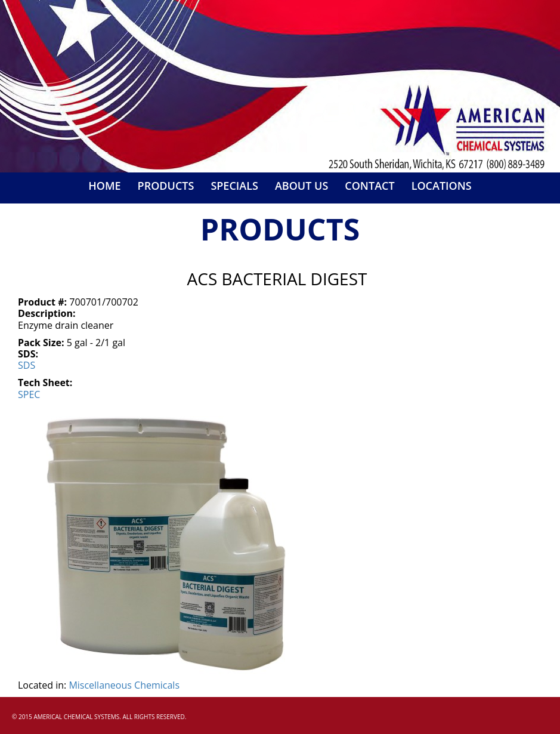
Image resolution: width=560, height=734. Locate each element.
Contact (369, 186)
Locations (442, 186)
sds (27, 365)
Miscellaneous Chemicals (124, 685)
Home (104, 186)
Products (166, 186)
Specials (234, 186)
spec (29, 394)
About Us (301, 186)
